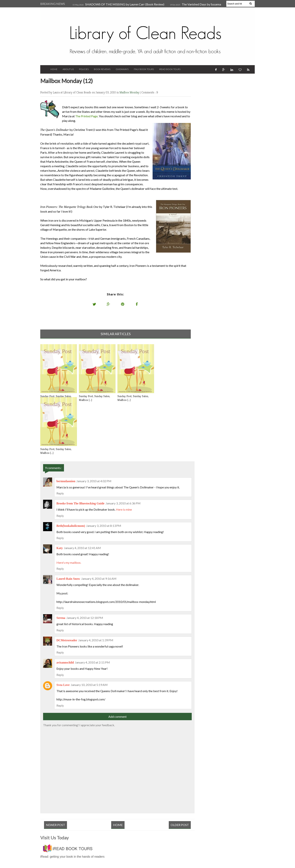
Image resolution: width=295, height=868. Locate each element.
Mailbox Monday (130, 92)
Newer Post (56, 825)
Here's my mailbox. (69, 563)
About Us (68, 69)
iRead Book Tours (170, 69)
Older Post (180, 825)
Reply (60, 493)
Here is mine (124, 509)
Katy (60, 548)
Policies (84, 69)
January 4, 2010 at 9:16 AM (99, 579)
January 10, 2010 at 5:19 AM (89, 685)
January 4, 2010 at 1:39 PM (96, 640)
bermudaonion (66, 481)
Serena (61, 618)
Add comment (117, 717)
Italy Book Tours (144, 69)
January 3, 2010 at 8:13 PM (104, 526)
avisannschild (65, 662)
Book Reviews (102, 69)
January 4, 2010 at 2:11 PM (92, 662)
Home (54, 69)
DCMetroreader (67, 640)
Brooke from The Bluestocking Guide (80, 503)
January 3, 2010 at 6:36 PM (123, 503)
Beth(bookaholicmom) (71, 526)
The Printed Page (86, 116)
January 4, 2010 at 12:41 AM (82, 548)
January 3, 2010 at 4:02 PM (94, 481)
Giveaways (122, 69)
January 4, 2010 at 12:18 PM (85, 618)
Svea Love (63, 685)
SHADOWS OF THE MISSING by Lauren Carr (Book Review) (125, 4)
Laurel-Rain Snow (68, 579)
